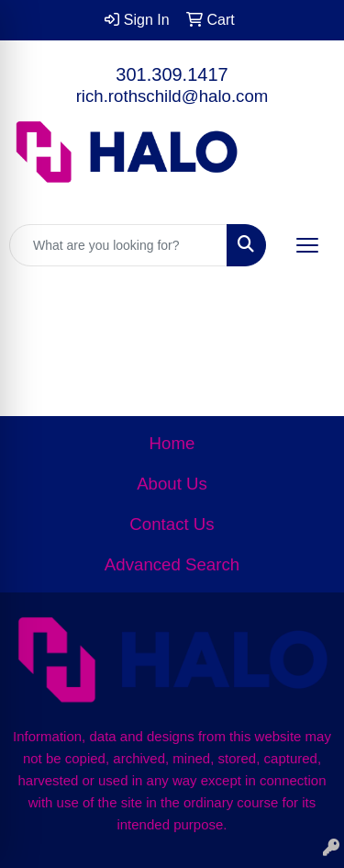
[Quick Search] (118, 245)
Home (172, 443)
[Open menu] (307, 245)
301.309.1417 (172, 74)
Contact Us (172, 524)
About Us (172, 484)
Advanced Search (172, 564)
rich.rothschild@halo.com (172, 96)
